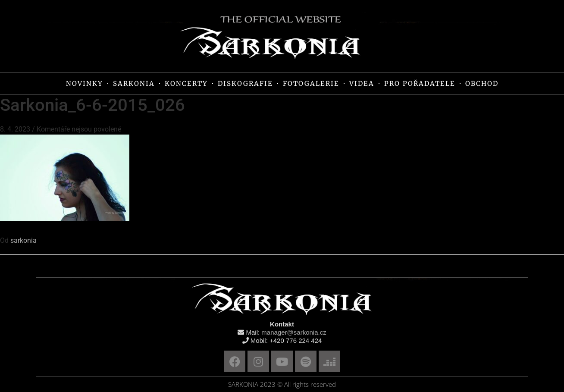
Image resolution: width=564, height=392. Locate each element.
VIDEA (362, 83)
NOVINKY (85, 83)
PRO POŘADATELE (420, 83)
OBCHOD (482, 83)
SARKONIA (134, 83)
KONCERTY (186, 83)
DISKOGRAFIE (245, 83)
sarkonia (23, 240)
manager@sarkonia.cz (294, 332)
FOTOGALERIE (311, 83)
